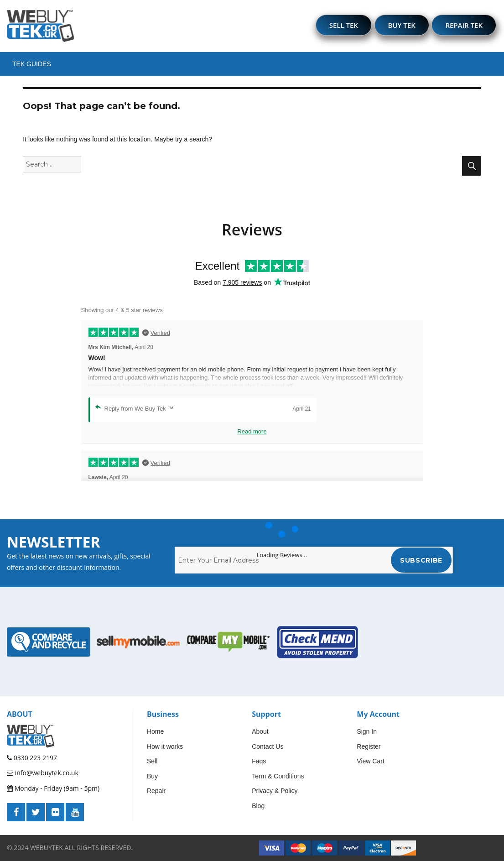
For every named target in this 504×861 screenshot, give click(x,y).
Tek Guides (32, 64)
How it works (165, 746)
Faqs (259, 761)
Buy (152, 776)
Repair (156, 791)
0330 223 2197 (32, 758)
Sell (152, 761)
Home (155, 731)
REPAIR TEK (464, 25)
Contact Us (268, 746)
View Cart (370, 761)
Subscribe (421, 560)
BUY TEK (402, 25)
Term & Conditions (278, 776)
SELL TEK (344, 25)
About (260, 731)
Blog (258, 806)
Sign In (367, 731)
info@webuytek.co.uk (43, 773)
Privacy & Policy (275, 791)
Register (369, 746)
